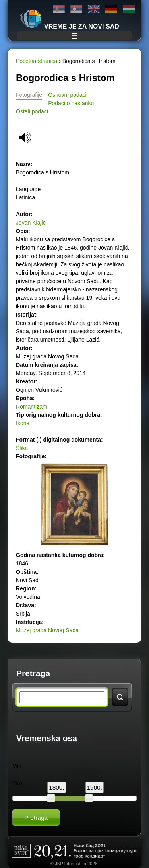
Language (28, 189)
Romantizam (32, 407)
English (94, 9)
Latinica (76, 9)
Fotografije (29, 95)
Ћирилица (59, 9)
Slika (22, 448)
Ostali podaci (32, 111)
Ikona (23, 423)
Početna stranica (37, 61)
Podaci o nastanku (71, 103)
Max (17, 783)
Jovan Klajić (31, 223)
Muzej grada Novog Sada (47, 630)
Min (17, 766)
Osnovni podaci (67, 95)
